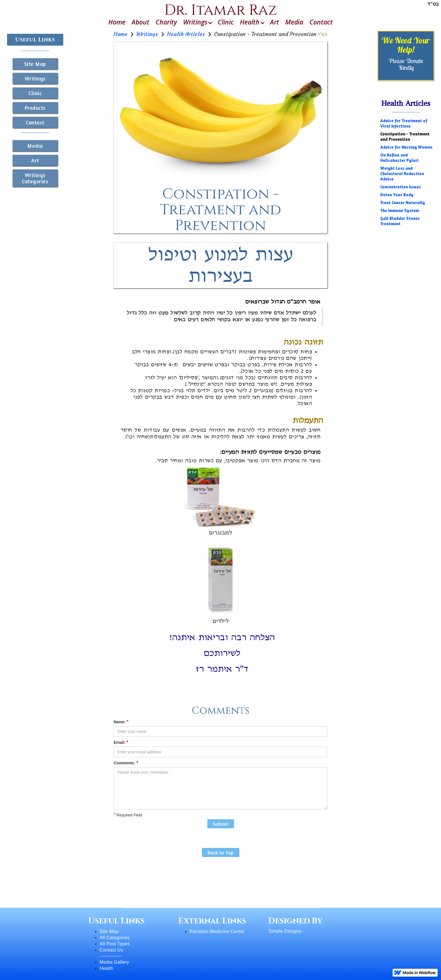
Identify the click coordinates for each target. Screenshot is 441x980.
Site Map (35, 64)
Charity (166, 22)
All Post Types (115, 944)
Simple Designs (285, 931)
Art (274, 22)
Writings (35, 78)
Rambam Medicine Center (217, 931)
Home (117, 22)
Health (106, 968)
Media (294, 22)
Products (35, 108)
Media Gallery (114, 962)
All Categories (115, 938)
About (140, 22)
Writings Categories (35, 178)
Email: (121, 742)
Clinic (226, 22)
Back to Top (221, 852)
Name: (121, 722)
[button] (197, 22)
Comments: (126, 763)
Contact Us (111, 950)
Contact (321, 22)
